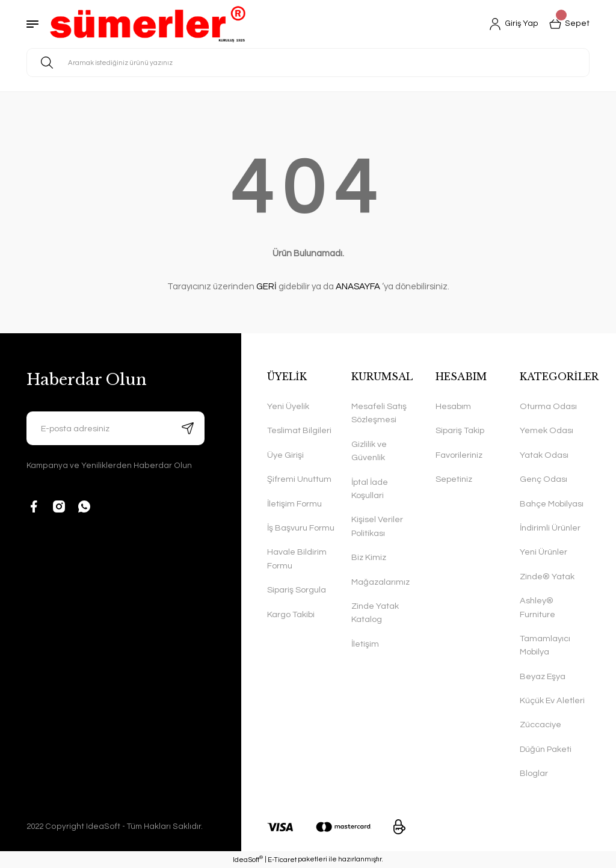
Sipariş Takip (460, 430)
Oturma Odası (548, 406)
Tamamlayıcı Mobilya (545, 645)
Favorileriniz (459, 455)
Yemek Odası (547, 430)
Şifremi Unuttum (299, 479)
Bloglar (534, 773)
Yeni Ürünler (544, 552)
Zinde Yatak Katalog (375, 613)
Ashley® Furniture (537, 607)
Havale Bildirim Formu (297, 559)
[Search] (308, 63)
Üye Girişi (285, 455)
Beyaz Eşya (543, 676)
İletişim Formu (294, 504)
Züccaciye (541, 725)
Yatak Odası (544, 455)
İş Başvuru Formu (301, 528)
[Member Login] (514, 24)
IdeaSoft (248, 859)
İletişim (365, 644)
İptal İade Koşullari (370, 489)
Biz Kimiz (369, 557)
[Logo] (148, 24)
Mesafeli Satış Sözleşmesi (379, 413)
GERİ (266, 287)
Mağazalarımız (380, 582)
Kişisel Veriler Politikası (377, 526)
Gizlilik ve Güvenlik (369, 451)
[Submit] (188, 428)
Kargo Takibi (291, 614)
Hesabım (453, 406)
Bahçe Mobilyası (552, 504)
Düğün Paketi (546, 749)
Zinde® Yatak (547, 577)
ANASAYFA (358, 287)
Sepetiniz (454, 479)
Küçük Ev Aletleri (552, 700)
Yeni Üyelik (288, 406)
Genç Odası (544, 479)
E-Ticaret (282, 860)
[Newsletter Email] (115, 428)
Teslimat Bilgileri (299, 430)
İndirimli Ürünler (550, 528)
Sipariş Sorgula (297, 590)
